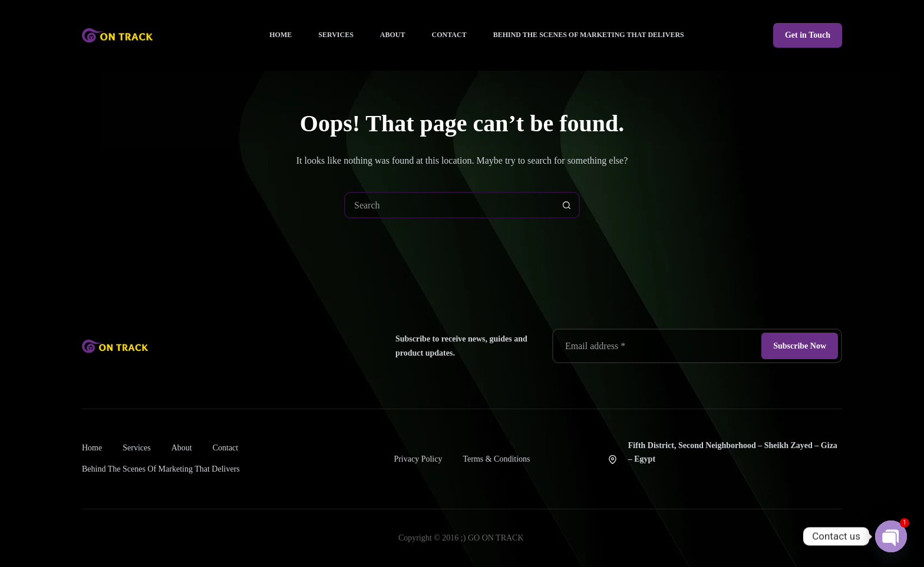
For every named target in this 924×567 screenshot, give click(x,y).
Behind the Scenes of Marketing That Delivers (589, 35)
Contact (449, 35)
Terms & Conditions (496, 459)
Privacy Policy (418, 459)
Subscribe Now (800, 346)
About (393, 35)
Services (336, 35)
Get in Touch (808, 35)
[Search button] (567, 205)
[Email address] (656, 346)
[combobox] (450, 205)
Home (280, 35)
